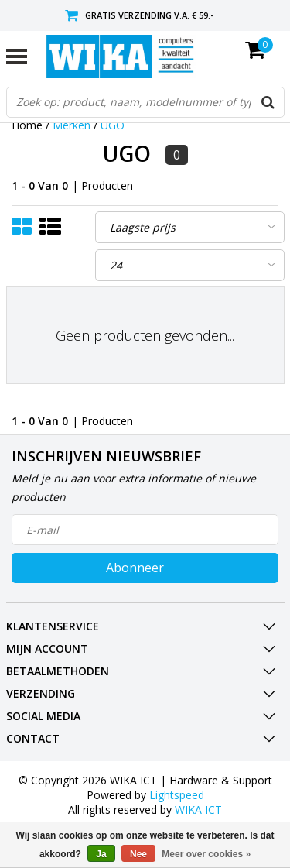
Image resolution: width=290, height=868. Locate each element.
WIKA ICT (198, 810)
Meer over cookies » (206, 854)
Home (27, 125)
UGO (113, 125)
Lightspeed (177, 795)
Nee (138, 854)
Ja (101, 854)
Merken (72, 125)
